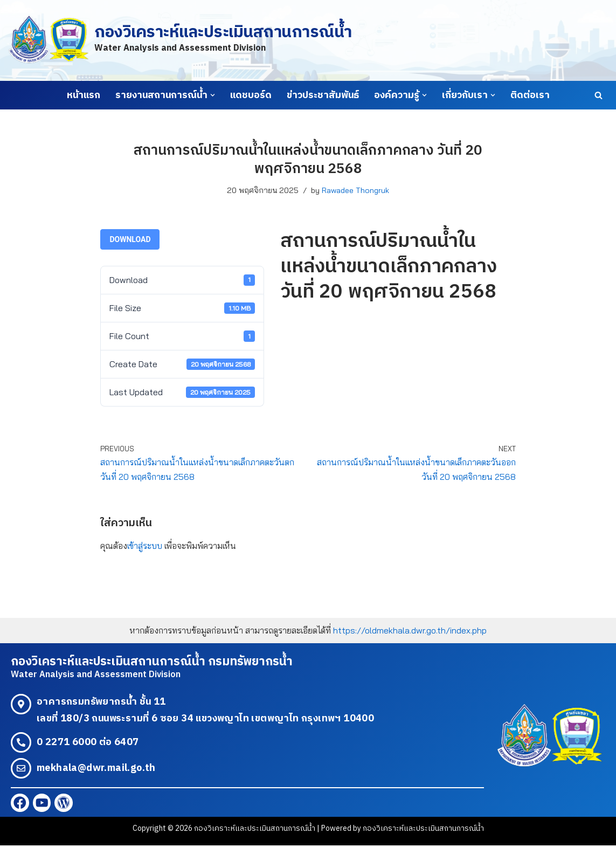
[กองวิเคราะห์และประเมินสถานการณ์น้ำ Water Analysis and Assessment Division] (180, 40)
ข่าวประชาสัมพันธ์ (323, 95)
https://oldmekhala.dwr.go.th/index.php (410, 631)
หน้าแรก (84, 95)
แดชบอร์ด (251, 95)
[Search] (598, 95)
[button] (213, 95)
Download (130, 239)
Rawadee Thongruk (355, 190)
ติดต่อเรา (530, 95)
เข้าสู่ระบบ (145, 546)
